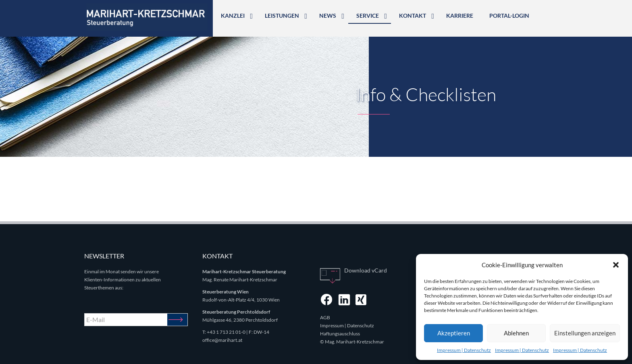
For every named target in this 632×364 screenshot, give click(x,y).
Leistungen (282, 16)
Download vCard (366, 270)
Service (368, 16)
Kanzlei (233, 16)
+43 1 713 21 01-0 (226, 332)
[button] (616, 265)
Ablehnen (516, 333)
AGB (325, 317)
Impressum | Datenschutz (464, 350)
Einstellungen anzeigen (585, 333)
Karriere (460, 16)
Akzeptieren (454, 333)
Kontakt (413, 16)
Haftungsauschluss (340, 334)
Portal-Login (509, 16)
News (328, 16)
